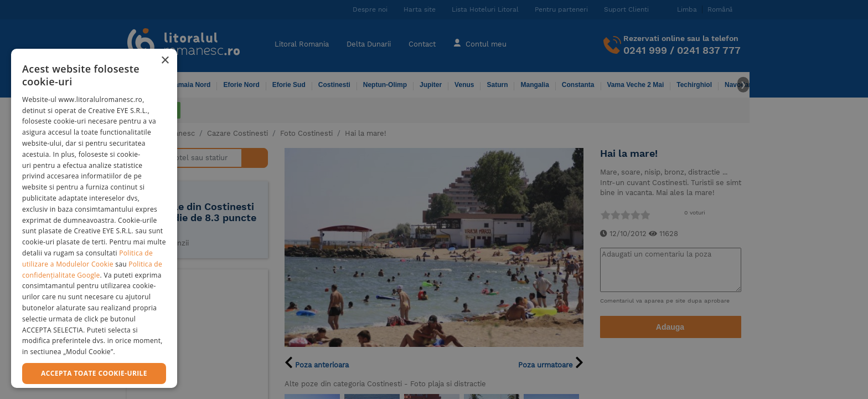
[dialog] (94, 218)
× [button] (165, 61)
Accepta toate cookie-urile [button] (94, 373)
